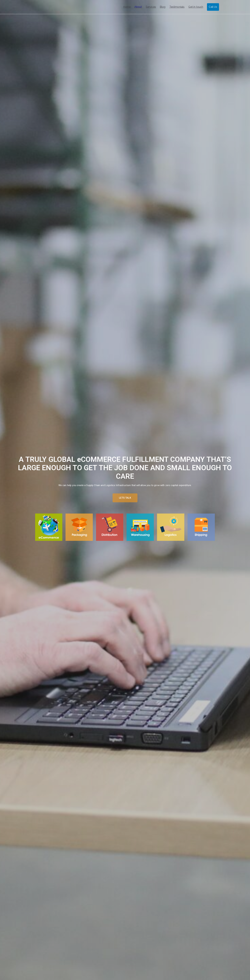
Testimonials (177, 7)
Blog (163, 7)
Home (127, 7)
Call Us (213, 7)
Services (151, 7)
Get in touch (196, 7)
